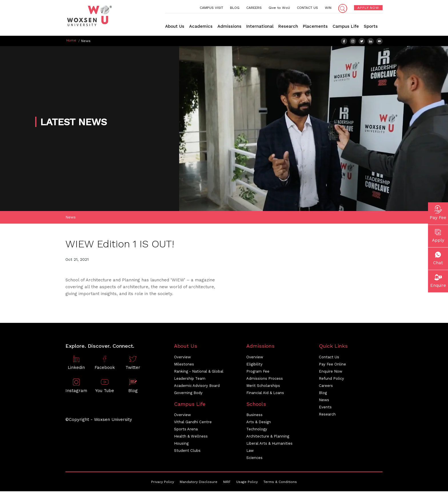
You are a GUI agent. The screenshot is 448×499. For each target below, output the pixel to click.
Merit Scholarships (263, 386)
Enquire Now (331, 372)
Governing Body (188, 394)
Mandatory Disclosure (199, 483)
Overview (182, 358)
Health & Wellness (191, 437)
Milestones (184, 365)
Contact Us (329, 358)
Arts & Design (259, 423)
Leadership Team (190, 379)
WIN (328, 8)
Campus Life (346, 26)
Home (71, 40)
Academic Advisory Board (197, 386)
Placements (315, 26)
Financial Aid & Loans (265, 394)
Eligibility (254, 365)
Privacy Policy (163, 483)
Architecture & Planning (268, 437)
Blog (323, 394)
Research (288, 26)
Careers (326, 386)
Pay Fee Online (332, 365)
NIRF (227, 483)
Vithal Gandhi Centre (193, 423)
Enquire (438, 280)
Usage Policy (247, 483)
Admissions (229, 26)
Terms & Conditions (280, 483)
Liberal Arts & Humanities (269, 444)
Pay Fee (438, 212)
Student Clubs (187, 451)
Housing (181, 444)
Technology (257, 430)
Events (325, 408)
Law (250, 451)
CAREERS (254, 8)
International (260, 26)
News (71, 218)
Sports (371, 26)
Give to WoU (279, 8)
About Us (175, 26)
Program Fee (258, 372)
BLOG (235, 8)
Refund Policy (331, 379)
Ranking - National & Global (199, 372)
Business (254, 416)
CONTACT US (307, 8)
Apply (438, 234)
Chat (438, 257)
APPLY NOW (368, 8)
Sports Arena (186, 430)
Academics (201, 26)
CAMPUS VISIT (211, 8)
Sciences (254, 459)
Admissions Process (265, 379)
